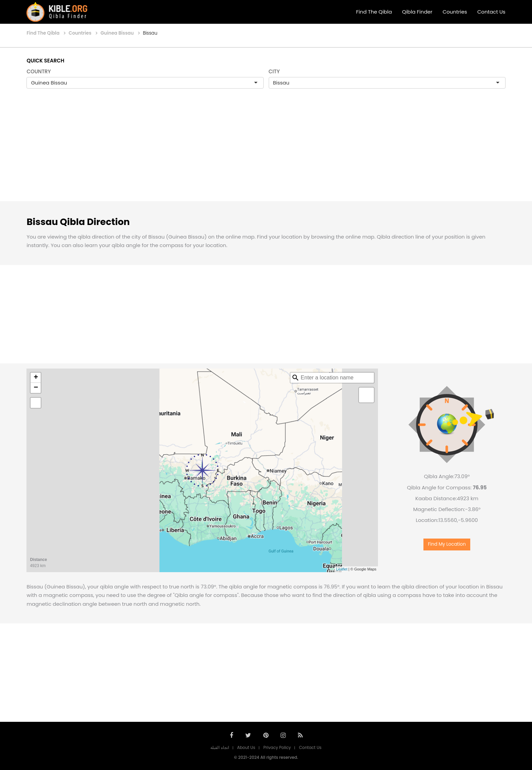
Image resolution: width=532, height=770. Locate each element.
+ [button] (36, 378)
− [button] (36, 388)
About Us (246, 747)
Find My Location (447, 544)
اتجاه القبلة (220, 747)
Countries (455, 12)
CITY (274, 71)
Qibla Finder (417, 12)
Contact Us (491, 12)
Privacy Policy (277, 747)
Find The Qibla (374, 12)
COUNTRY (39, 71)
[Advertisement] (266, 152)
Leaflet (342, 569)
